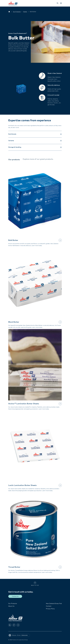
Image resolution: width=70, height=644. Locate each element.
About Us (11, 606)
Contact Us (15, 596)
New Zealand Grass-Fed (54, 604)
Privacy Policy (50, 609)
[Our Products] (17, 12)
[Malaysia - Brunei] (9, 12)
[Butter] (25, 12)
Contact (49, 606)
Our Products (13, 604)
